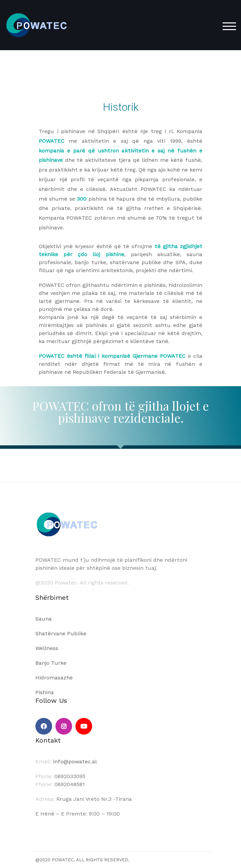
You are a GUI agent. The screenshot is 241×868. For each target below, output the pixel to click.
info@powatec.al (75, 762)
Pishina (45, 692)
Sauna (44, 619)
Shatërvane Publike (61, 633)
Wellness (47, 648)
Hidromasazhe (54, 678)
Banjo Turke (51, 663)
